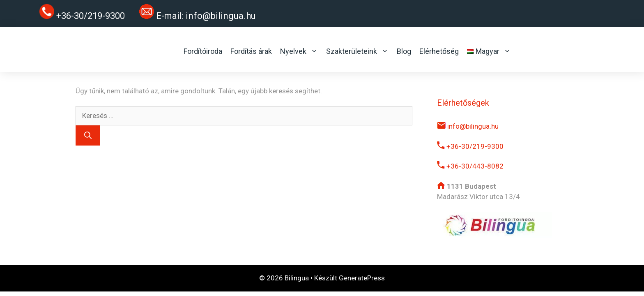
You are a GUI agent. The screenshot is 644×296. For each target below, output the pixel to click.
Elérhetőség (439, 51)
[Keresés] (88, 135)
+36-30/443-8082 (470, 166)
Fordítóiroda (203, 51)
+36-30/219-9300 (470, 146)
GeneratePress (362, 278)
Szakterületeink (357, 51)
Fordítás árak (251, 51)
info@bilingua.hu (221, 16)
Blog (404, 51)
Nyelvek (299, 51)
